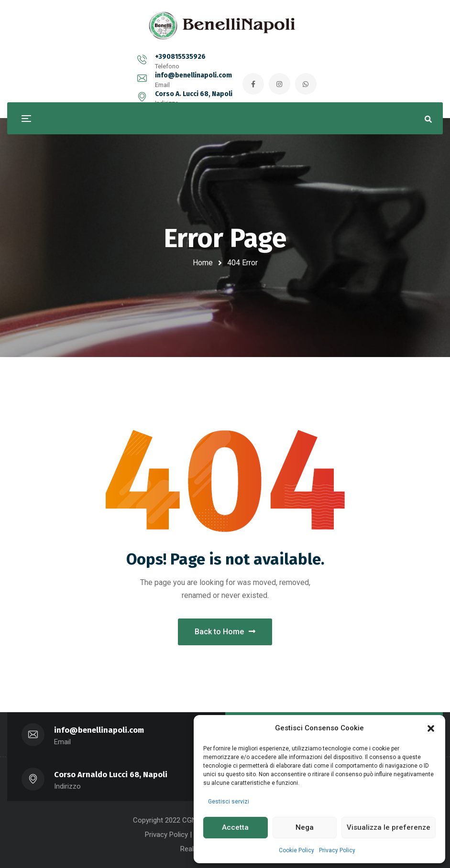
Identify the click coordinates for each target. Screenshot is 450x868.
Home (203, 263)
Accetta (235, 827)
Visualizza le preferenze (389, 827)
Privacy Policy (337, 850)
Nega (305, 827)
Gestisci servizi (229, 802)
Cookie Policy (296, 850)
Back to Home (225, 632)
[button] (431, 728)
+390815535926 (87, 63)
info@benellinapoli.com (180, 63)
